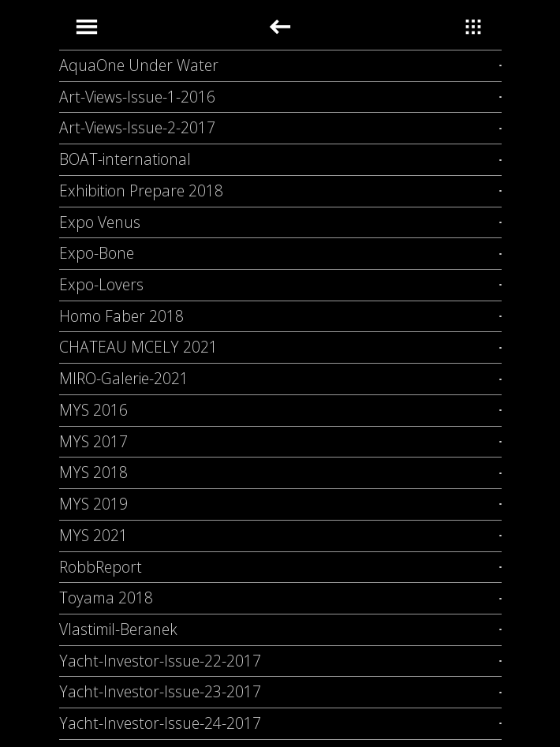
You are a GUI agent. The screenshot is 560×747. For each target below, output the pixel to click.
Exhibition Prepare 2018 (141, 190)
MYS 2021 (93, 535)
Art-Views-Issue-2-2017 (137, 127)
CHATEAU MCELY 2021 (138, 347)
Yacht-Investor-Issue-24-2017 (160, 723)
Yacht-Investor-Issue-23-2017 (160, 691)
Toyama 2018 (106, 598)
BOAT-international (125, 159)
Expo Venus (100, 222)
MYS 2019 (93, 504)
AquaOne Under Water (139, 65)
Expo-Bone (97, 253)
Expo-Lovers (101, 284)
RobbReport (101, 567)
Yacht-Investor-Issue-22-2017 (160, 661)
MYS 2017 (93, 441)
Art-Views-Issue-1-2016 (137, 97)
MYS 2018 (93, 472)
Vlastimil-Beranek (118, 629)
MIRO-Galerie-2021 (124, 378)
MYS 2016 (93, 410)
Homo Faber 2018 (121, 316)
